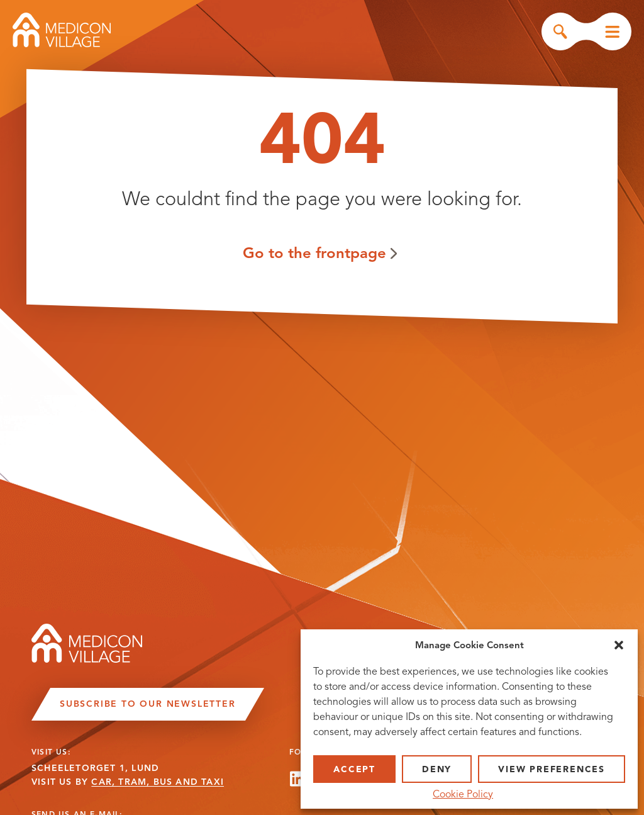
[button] (619, 645)
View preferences (552, 769)
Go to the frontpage (314, 253)
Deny (437, 769)
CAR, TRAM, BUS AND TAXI (158, 782)
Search (560, 31)
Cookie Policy (463, 794)
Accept (354, 769)
